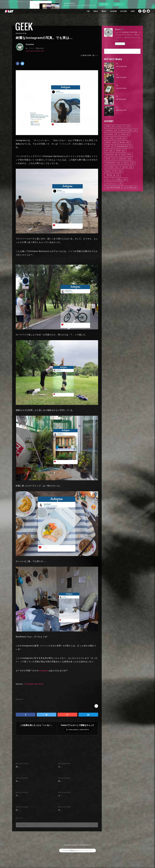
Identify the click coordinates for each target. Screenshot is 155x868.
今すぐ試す (105, 4)
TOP (85, 11)
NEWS (110, 126)
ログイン (119, 4)
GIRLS (92, 11)
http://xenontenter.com (35, 51)
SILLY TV (124, 126)
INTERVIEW (113, 163)
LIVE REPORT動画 (114, 187)
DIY (109, 151)
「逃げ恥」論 (112, 175)
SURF (109, 147)
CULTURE (120, 11)
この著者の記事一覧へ (89, 55)
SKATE (124, 142)
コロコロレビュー (114, 183)
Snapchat (148, 11)
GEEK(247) (20, 699)
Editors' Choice (114, 171)
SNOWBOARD (124, 147)
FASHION (110, 11)
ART (110, 138)
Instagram (44, 671)
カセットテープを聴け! (116, 179)
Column (127, 167)
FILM (122, 138)
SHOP (129, 11)
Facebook (139, 11)
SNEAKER (112, 155)
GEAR (110, 159)
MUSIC (101, 11)
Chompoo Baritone (34, 684)
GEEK (24, 26)
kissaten (30, 44)
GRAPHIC (125, 159)
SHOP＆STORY (128, 130)
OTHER (131, 187)
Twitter (143, 11)
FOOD (125, 134)
